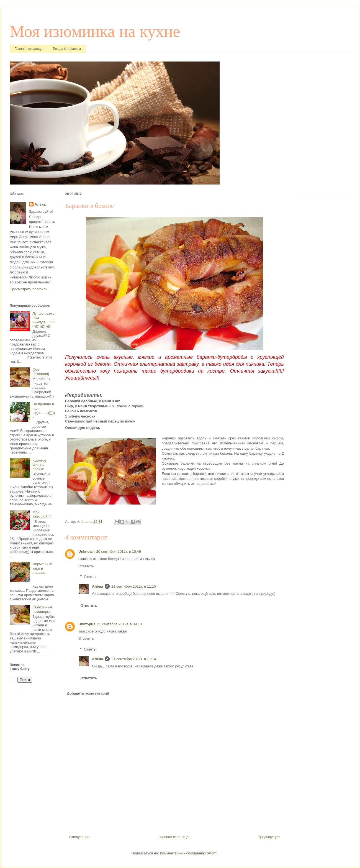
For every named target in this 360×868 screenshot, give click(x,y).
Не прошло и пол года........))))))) (44, 411)
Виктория (87, 624)
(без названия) (41, 372)
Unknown (87, 551)
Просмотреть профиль (29, 289)
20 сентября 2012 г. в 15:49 (119, 551)
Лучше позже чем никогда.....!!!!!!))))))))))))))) (44, 320)
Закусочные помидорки (42, 609)
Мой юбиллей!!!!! (42, 514)
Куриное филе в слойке (39, 465)
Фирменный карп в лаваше (42, 568)
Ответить (86, 566)
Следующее (79, 837)
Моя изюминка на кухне (95, 31)
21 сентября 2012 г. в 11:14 (134, 659)
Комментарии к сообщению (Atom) (189, 853)
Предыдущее (269, 837)
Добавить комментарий (88, 693)
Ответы (90, 577)
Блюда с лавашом (67, 49)
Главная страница (29, 49)
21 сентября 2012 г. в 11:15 (134, 586)
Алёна (97, 586)
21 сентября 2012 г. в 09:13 (119, 624)
